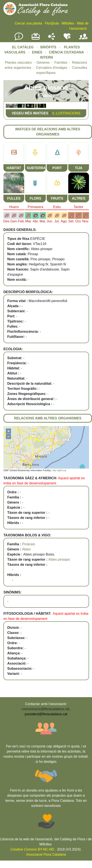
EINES (37, 52)
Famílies (61, 63)
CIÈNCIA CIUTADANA (67, 52)
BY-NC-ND (32, 849)
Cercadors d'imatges (52, 68)
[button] (8, 107)
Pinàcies (28, 544)
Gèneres (43, 63)
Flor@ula (52, 23)
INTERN (46, 57)
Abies (26, 549)
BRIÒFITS (49, 47)
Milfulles (68, 23)
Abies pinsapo (59, 559)
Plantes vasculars (18, 63)
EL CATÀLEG (23, 47)
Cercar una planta (28, 23)
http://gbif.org (59, 470)
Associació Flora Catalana (46, 854)
